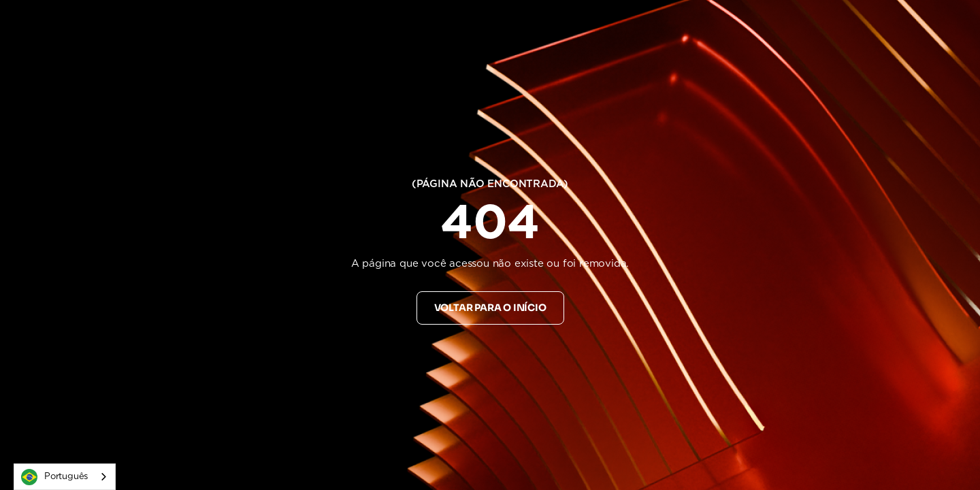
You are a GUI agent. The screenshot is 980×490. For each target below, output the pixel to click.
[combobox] (65, 477)
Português (54, 477)
